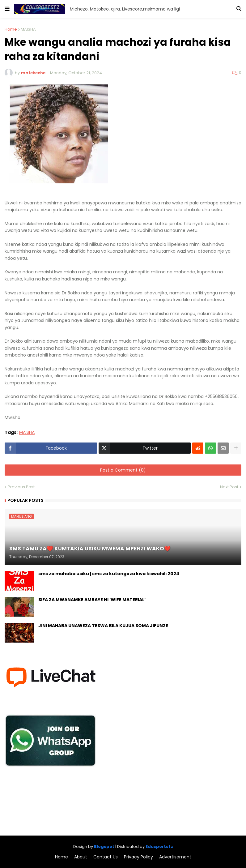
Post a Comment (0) (123, 470)
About (81, 857)
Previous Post (21, 487)
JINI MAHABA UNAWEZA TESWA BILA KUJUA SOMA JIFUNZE (103, 626)
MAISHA (28, 29)
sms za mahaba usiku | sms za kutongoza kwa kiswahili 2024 (109, 574)
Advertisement (175, 857)
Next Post (229, 487)
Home (11, 29)
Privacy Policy (138, 857)
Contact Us (106, 857)
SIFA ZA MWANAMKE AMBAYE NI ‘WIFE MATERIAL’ (92, 600)
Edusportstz (159, 847)
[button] (7, 9)
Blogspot (104, 847)
